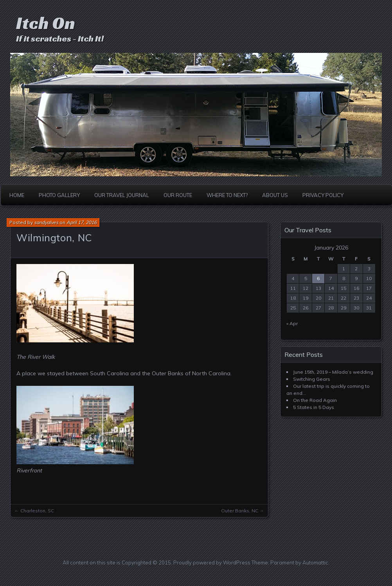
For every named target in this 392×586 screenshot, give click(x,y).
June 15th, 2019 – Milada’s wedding (333, 372)
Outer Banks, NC (240, 511)
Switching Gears (312, 379)
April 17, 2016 (82, 222)
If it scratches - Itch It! (60, 39)
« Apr (292, 323)
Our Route (178, 195)
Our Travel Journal (122, 195)
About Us (275, 195)
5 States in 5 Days (314, 407)
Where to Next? (227, 195)
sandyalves (46, 222)
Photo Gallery (59, 195)
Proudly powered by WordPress (212, 562)
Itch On (46, 23)
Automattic (315, 562)
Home (17, 195)
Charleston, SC (37, 511)
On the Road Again (315, 400)
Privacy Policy (323, 195)
